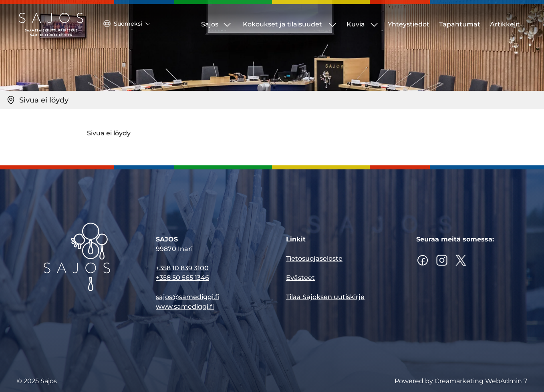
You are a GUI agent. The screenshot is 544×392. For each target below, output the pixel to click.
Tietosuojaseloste (314, 259)
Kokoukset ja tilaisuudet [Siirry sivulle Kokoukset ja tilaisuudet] (282, 24)
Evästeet (300, 278)
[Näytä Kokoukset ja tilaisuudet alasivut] (332, 24)
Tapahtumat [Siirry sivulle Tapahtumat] (460, 24)
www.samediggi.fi (185, 307)
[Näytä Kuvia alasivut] (374, 24)
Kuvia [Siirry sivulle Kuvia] (356, 24)
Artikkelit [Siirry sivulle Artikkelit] (505, 24)
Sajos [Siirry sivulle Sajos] (210, 24)
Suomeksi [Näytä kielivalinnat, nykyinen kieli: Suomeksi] (127, 24)
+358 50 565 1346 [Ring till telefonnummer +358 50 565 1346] (182, 278)
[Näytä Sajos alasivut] (227, 24)
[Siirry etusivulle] (51, 24)
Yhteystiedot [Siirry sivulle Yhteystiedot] (409, 24)
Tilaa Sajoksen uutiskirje (325, 297)
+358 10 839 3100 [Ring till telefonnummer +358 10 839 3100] (182, 268)
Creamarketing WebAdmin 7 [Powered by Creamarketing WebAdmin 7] (481, 381)
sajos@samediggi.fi (187, 297)
